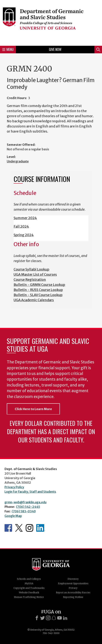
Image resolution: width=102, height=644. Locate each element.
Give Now (55, 49)
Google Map (13, 516)
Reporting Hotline (73, 597)
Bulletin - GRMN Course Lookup (39, 285)
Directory (73, 579)
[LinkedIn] (65, 618)
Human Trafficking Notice (29, 597)
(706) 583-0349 (24, 511)
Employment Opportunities (73, 583)
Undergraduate (18, 161)
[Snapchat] (54, 618)
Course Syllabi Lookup (31, 269)
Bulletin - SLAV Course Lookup (38, 295)
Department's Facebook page (8, 528)
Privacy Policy (14, 487)
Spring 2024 (24, 235)
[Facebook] (37, 618)
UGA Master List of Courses (35, 274)
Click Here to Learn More (33, 409)
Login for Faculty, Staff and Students (30, 492)
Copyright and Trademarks (29, 588)
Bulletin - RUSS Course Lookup (38, 290)
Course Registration (30, 280)
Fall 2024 (21, 226)
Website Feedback (29, 592)
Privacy (73, 588)
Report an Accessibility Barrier (73, 592)
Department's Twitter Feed (19, 528)
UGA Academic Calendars (34, 300)
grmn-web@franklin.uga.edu (25, 502)
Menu (8, 49)
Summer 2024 (25, 218)
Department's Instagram (29, 528)
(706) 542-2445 (28, 507)
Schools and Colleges (29, 579)
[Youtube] (59, 618)
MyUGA (29, 583)
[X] (42, 618)
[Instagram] (48, 618)
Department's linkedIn (41, 528)
